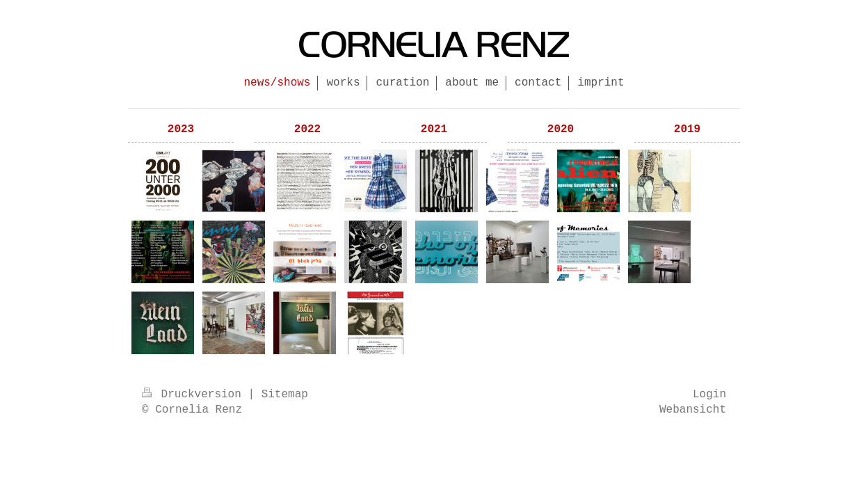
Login (709, 395)
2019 (687, 129)
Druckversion (195, 395)
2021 (434, 129)
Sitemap (285, 395)
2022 (307, 129)
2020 (561, 129)
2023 (181, 129)
